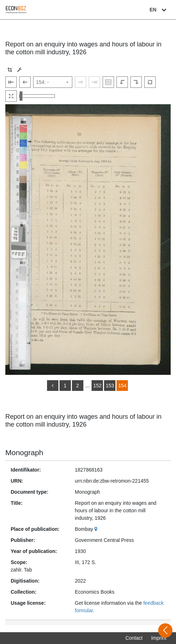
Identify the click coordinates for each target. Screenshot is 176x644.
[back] (53, 386)
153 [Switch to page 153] (110, 386)
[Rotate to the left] (122, 82)
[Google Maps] (97, 529)
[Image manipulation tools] (19, 70)
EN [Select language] (159, 10)
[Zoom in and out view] (37, 96)
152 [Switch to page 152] (97, 386)
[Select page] (53, 82)
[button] (10, 70)
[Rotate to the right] (136, 82)
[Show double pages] (108, 82)
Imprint (159, 638)
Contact (134, 638)
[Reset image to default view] (150, 82)
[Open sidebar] (165, 630)
